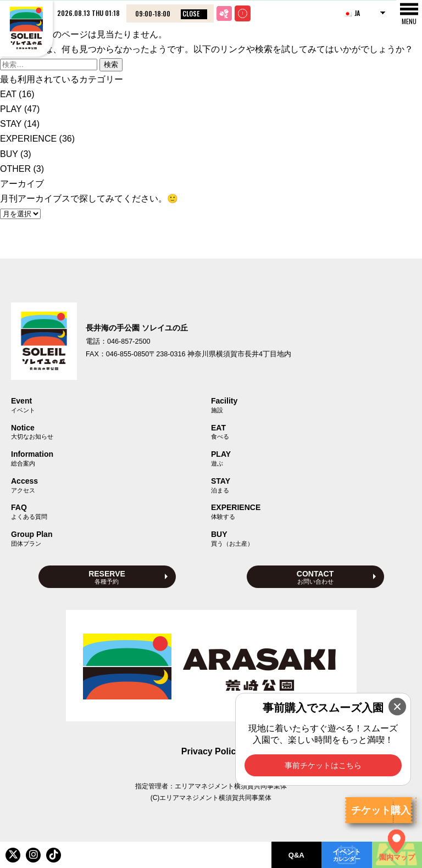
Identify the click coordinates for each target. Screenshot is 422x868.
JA (352, 13)
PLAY (11, 109)
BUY (9, 154)
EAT (8, 94)
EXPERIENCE (28, 139)
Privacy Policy (211, 751)
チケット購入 (381, 810)
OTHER (15, 169)
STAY (11, 124)
